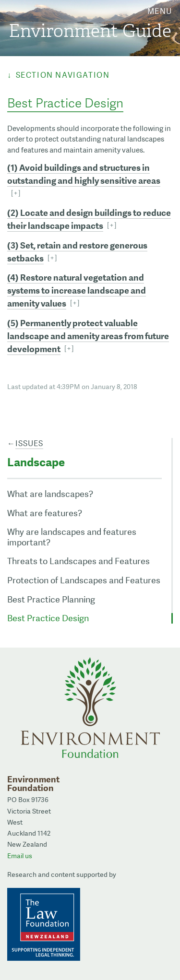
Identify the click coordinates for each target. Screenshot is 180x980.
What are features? (45, 513)
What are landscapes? (50, 494)
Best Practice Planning (51, 599)
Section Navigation (63, 75)
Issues (29, 443)
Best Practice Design (48, 618)
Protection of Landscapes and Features (84, 580)
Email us (20, 856)
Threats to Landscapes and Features (78, 561)
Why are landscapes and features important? (72, 537)
